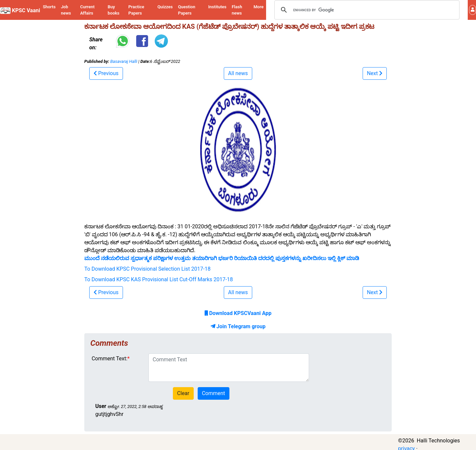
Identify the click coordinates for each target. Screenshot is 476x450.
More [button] (258, 7)
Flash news (237, 10)
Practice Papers (136, 10)
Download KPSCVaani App (238, 313)
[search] (366, 10)
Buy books (114, 10)
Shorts (49, 7)
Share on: (96, 44)
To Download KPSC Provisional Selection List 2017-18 (147, 269)
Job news (66, 10)
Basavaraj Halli (124, 61)
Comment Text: (109, 359)
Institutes (217, 7)
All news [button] (238, 73)
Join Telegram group (238, 326)
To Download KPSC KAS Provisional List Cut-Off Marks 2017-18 (159, 279)
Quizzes (165, 7)
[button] (473, 10)
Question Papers (186, 10)
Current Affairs (87, 10)
